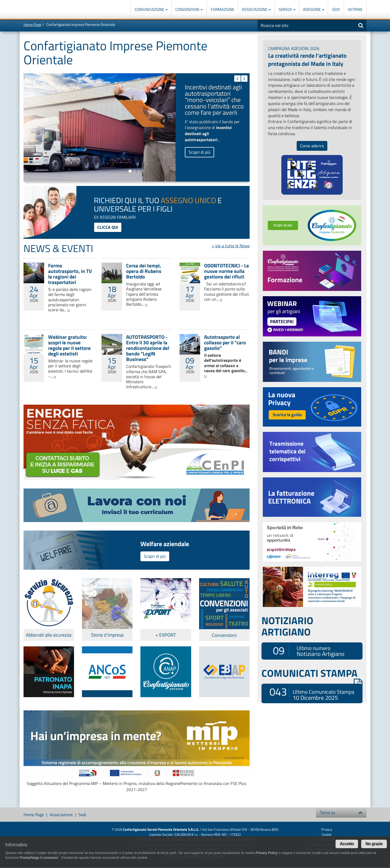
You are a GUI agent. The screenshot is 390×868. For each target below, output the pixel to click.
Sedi (336, 9)
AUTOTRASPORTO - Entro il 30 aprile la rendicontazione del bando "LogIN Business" (148, 348)
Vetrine (355, 9)
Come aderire (312, 146)
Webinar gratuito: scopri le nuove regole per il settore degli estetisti (69, 345)
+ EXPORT (166, 635)
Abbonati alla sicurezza (49, 635)
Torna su (341, 812)
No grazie (374, 844)
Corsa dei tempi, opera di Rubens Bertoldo (144, 271)
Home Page (32, 24)
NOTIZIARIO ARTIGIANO (287, 626)
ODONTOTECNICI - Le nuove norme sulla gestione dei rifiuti (227, 271)
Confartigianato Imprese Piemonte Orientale (43, 10)
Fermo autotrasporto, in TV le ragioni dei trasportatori (70, 274)
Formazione (222, 9)
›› (68, 310)
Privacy (327, 829)
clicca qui (108, 227)
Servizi (287, 9)
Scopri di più (199, 152)
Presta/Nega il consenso (39, 858)
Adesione (314, 9)
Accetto (347, 844)
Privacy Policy (267, 853)
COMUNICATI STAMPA (312, 673)
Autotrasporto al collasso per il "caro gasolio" (225, 342)
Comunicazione (151, 9)
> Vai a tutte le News (231, 246)
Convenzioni (189, 9)
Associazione (256, 9)
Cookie (327, 834)
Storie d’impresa (107, 635)
